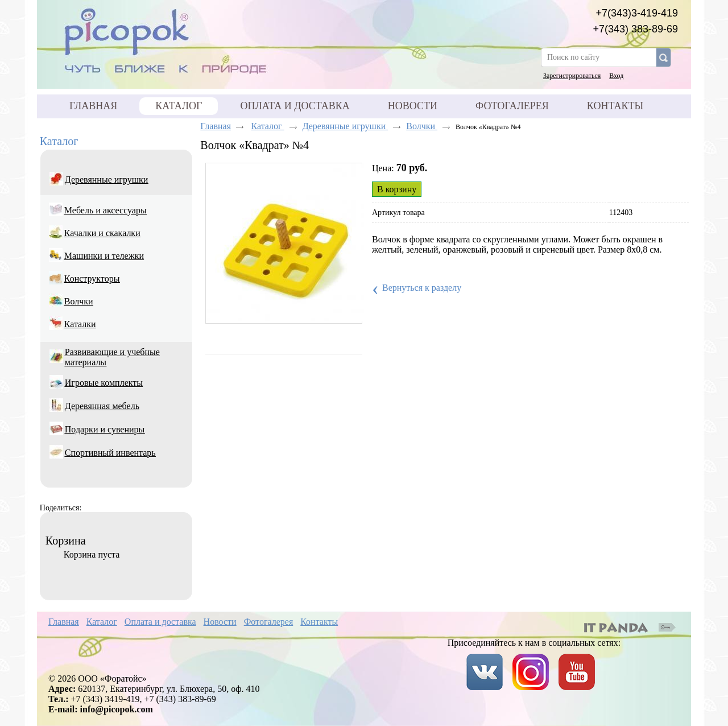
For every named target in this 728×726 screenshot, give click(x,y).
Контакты (319, 622)
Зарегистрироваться (572, 76)
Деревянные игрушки (346, 126)
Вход (616, 76)
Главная (216, 126)
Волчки (422, 126)
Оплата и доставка (160, 622)
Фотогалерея (269, 622)
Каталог (179, 106)
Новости (220, 622)
